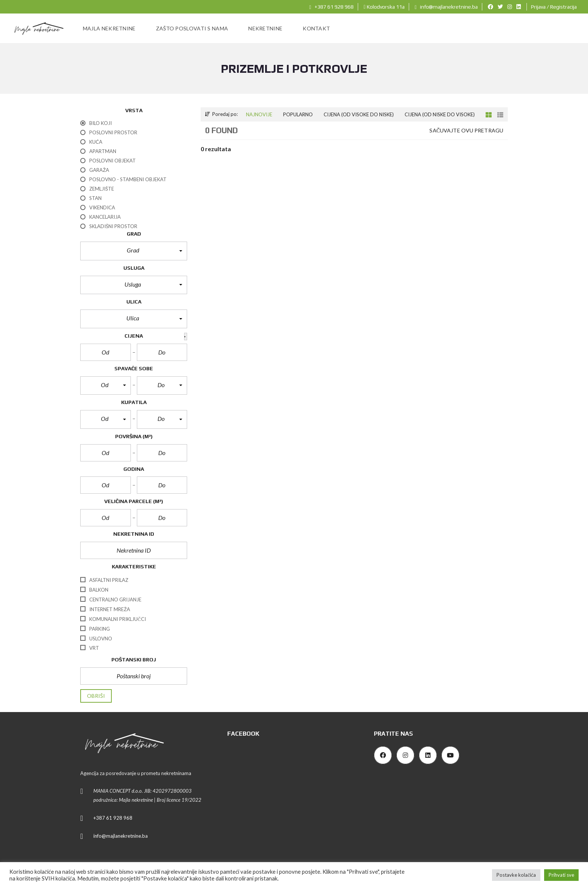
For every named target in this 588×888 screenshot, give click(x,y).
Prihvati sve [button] (561, 875)
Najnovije (259, 114)
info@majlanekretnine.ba (446, 7)
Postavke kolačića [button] (516, 875)
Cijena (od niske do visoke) (440, 114)
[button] (134, 251)
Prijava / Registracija (554, 7)
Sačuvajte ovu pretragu (466, 130)
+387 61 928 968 (331, 7)
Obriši (96, 696)
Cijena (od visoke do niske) (359, 114)
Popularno (298, 114)
